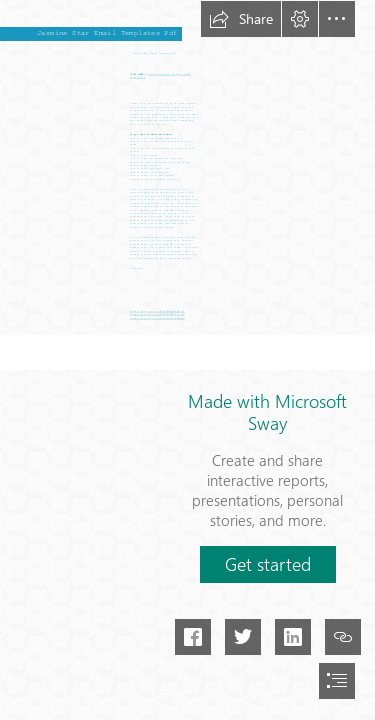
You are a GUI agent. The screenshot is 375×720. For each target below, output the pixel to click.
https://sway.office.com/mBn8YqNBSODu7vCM (157, 315)
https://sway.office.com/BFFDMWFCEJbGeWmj (157, 318)
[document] (187, 360)
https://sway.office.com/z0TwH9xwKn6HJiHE (157, 311)
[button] (241, 19)
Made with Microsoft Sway (267, 412)
